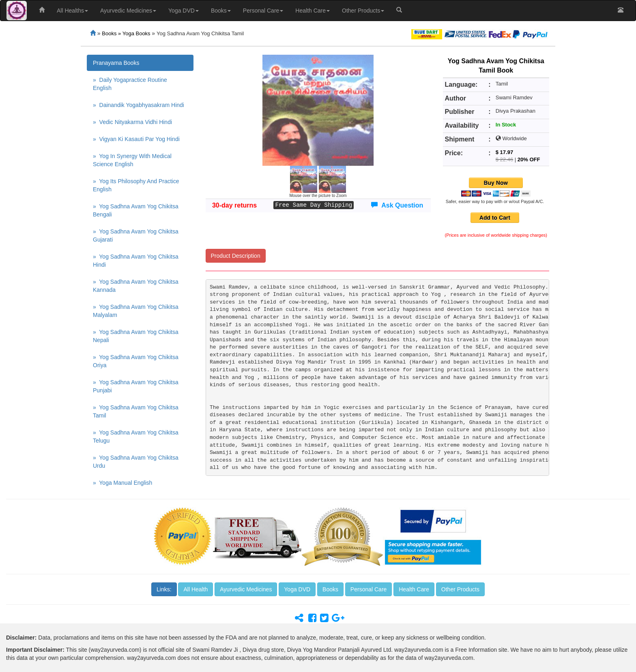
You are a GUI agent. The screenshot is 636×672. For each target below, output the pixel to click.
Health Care (313, 11)
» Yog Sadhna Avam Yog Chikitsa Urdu (136, 462)
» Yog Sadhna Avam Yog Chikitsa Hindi (136, 261)
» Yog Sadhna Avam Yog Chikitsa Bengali (136, 210)
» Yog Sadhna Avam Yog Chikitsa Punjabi (136, 386)
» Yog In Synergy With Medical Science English (132, 160)
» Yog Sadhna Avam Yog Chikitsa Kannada (136, 286)
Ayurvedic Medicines (128, 11)
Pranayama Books (116, 63)
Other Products (363, 11)
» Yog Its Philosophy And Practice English (136, 185)
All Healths (72, 11)
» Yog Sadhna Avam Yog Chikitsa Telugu (136, 437)
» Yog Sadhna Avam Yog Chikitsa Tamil (136, 411)
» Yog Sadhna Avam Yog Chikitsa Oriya (136, 361)
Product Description (236, 256)
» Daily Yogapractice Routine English (130, 84)
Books (221, 11)
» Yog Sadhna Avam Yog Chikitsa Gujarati (136, 235)
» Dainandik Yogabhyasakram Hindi (139, 105)
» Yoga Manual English (122, 483)
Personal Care (263, 11)
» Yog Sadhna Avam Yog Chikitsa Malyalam (136, 311)
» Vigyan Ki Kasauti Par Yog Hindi (136, 139)
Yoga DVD (184, 11)
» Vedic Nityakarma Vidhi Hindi (132, 122)
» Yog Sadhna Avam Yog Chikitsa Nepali (136, 336)
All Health (196, 589)
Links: (164, 589)
